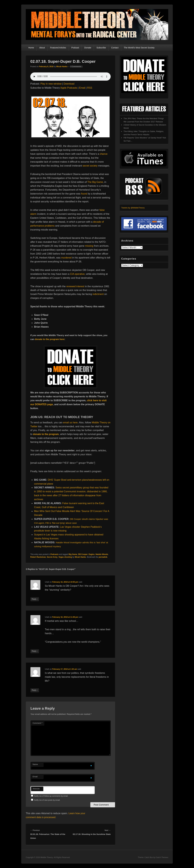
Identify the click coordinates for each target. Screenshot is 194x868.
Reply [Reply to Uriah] (35, 599)
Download (69, 84)
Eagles (92, 554)
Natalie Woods (102, 554)
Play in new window (51, 84)
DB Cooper (83, 554)
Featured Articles (58, 48)
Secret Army (52, 557)
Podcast (75, 48)
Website (36, 789)
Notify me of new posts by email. (47, 800)
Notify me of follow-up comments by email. (51, 796)
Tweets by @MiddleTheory (133, 208)
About (42, 48)
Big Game (73, 554)
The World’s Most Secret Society (139, 48)
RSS (90, 88)
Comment (38, 723)
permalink (103, 557)
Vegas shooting (65, 557)
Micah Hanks (62, 67)
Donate (88, 48)
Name (35, 764)
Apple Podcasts (69, 88)
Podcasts (54, 554)
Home (31, 48)
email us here (70, 423)
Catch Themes (162, 857)
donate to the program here (50, 339)
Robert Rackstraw (38, 557)
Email (82, 88)
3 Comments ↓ (76, 67)
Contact (115, 48)
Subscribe (101, 48)
